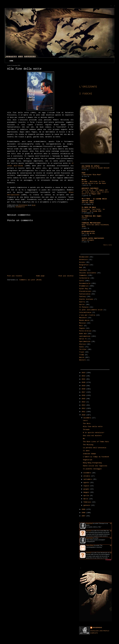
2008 (84, 513)
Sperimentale (85, 342)
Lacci (85, 421)
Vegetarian (88, 460)
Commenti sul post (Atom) (30, 280)
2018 (84, 389)
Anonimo (88, 531)
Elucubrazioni (85, 291)
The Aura (87, 424)
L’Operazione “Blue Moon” (91, 175)
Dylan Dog (83, 289)
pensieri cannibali (90, 188)
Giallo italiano (86, 299)
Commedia (83, 275)
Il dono (86, 451)
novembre (88, 473)
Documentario (85, 283)
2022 (84, 376)
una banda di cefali (91, 166)
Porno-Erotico (85, 331)
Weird (82, 357)
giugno (87, 489)
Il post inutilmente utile (91, 310)
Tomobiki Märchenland (91, 223)
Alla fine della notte (93, 427)
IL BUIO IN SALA (89, 208)
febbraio (88, 502)
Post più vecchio (66, 276)
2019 (84, 386)
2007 (84, 516)
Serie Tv (83, 339)
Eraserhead (89, 523)
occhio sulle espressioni (93, 238)
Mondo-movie (84, 320)
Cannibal (83, 270)
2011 (84, 412)
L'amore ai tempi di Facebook (96, 457)
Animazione (84, 257)
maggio (87, 492)
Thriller (83, 349)
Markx (84, 180)
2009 (84, 509)
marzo (86, 499)
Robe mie (83, 334)
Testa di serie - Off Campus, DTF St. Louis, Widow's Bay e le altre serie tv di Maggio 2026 (95, 192)
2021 (84, 379)
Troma (82, 355)
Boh (81, 268)
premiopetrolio (88, 232)
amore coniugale (88, 240)
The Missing (88, 445)
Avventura (83, 260)
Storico (83, 344)
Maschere (83, 318)
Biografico (84, 265)
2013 (84, 405)
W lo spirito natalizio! (94, 433)
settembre (88, 479)
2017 (84, 392)
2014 (84, 402)
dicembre (88, 418)
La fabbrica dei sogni (91, 216)
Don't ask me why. (89, 233)
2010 (84, 415)
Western (83, 360)
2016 (84, 395)
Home (11, 61)
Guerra (82, 302)
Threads (86, 430)
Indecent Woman (89, 454)
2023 (84, 373)
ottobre (87, 476)
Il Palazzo (84, 307)
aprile (87, 496)
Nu (84, 439)
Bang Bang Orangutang (92, 463)
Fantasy (83, 297)
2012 (84, 408)
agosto (87, 483)
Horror (82, 305)
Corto (82, 281)
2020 (84, 382)
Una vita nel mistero (92, 436)
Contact (85, 218)
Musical (83, 323)
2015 (84, 399)
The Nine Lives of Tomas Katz (96, 442)
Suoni (82, 347)
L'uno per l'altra (87, 315)
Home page (40, 276)
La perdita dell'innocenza (95, 448)
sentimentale (85, 336)
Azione (82, 262)
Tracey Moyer (90, 545)
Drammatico (20, 207)
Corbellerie (84, 278)
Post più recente (15, 276)
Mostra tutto (108, 245)
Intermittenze (85, 313)
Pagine (82, 328)
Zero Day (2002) (88, 203)
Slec (84, 173)
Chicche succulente (88, 273)
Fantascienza (85, 294)
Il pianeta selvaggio (92, 469)
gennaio (87, 505)
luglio (87, 486)
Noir (81, 326)
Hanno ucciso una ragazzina (95, 466)
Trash (82, 352)
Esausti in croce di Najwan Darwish (96, 168)
